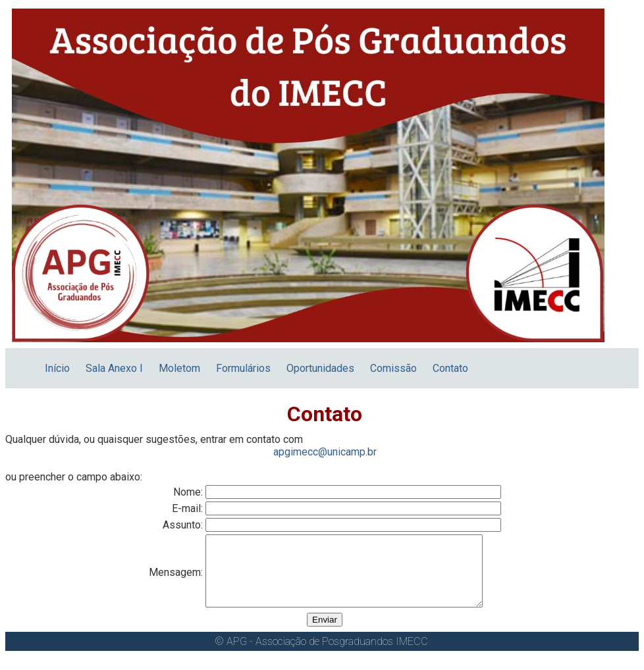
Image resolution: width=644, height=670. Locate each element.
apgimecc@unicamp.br (325, 452)
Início (57, 368)
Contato (450, 368)
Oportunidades (320, 368)
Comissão (393, 368)
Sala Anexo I (114, 368)
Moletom (179, 368)
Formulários (243, 368)
